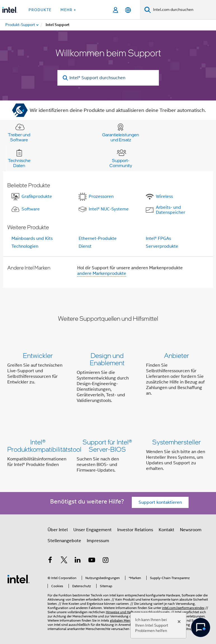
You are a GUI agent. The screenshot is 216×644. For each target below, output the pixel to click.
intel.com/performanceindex (183, 608)
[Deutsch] (128, 10)
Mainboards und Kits (32, 238)
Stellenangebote (64, 541)
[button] (108, 379)
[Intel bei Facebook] (50, 561)
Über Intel (58, 530)
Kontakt (166, 530)
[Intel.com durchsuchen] (183, 10)
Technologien (25, 246)
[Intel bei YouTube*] (92, 561)
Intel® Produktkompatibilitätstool (44, 445)
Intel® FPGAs (158, 238)
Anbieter (177, 355)
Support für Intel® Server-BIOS (107, 445)
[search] (66, 78)
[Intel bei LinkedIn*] (78, 561)
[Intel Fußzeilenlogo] (18, 579)
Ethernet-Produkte (98, 238)
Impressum (98, 541)
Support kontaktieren (160, 502)
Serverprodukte (162, 246)
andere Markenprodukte (102, 273)
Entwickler (38, 355)
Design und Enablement (107, 359)
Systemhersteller (177, 442)
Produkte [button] (40, 10)
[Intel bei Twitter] (64, 561)
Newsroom (191, 530)
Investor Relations (135, 530)
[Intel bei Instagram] (105, 561)
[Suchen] (148, 10)
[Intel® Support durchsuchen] (108, 78)
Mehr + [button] (68, 10)
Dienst (85, 246)
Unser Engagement (92, 530)
